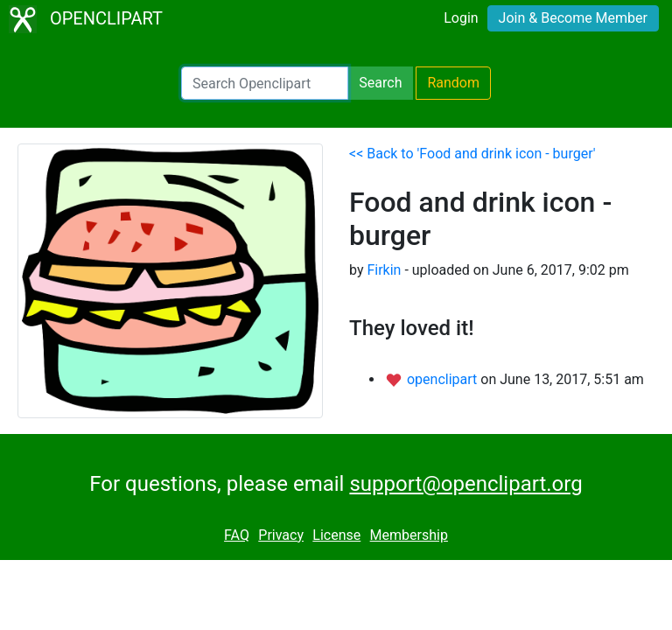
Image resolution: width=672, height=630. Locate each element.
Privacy (281, 535)
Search (380, 83)
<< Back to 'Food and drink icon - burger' (472, 154)
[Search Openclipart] (265, 83)
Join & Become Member (573, 18)
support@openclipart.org (465, 484)
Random (453, 83)
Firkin (384, 270)
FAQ (237, 535)
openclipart (444, 379)
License (336, 535)
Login (461, 18)
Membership (409, 535)
